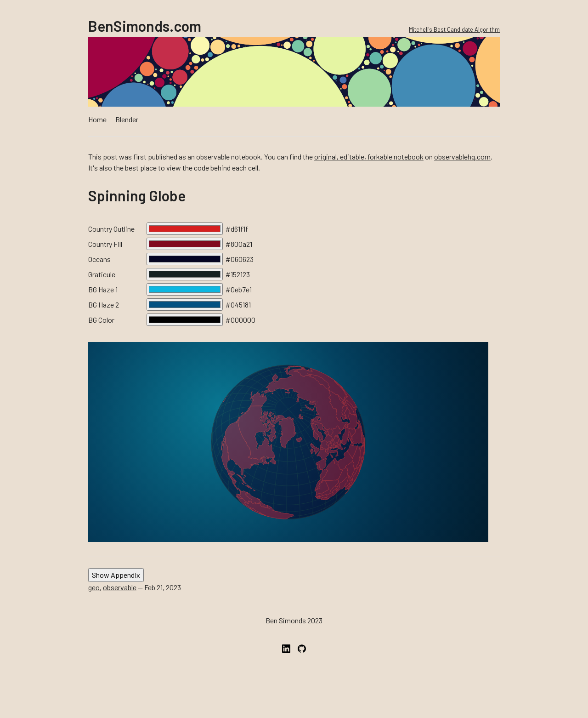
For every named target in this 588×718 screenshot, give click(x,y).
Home (97, 119)
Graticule (102, 274)
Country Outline (111, 229)
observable (120, 587)
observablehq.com (462, 157)
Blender (127, 119)
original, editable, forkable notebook (369, 157)
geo (94, 587)
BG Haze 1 (103, 289)
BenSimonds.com (145, 26)
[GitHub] (302, 657)
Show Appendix (116, 575)
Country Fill (105, 244)
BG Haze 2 (104, 305)
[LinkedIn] (286, 657)
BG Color (101, 320)
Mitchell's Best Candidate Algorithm (454, 29)
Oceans (99, 259)
